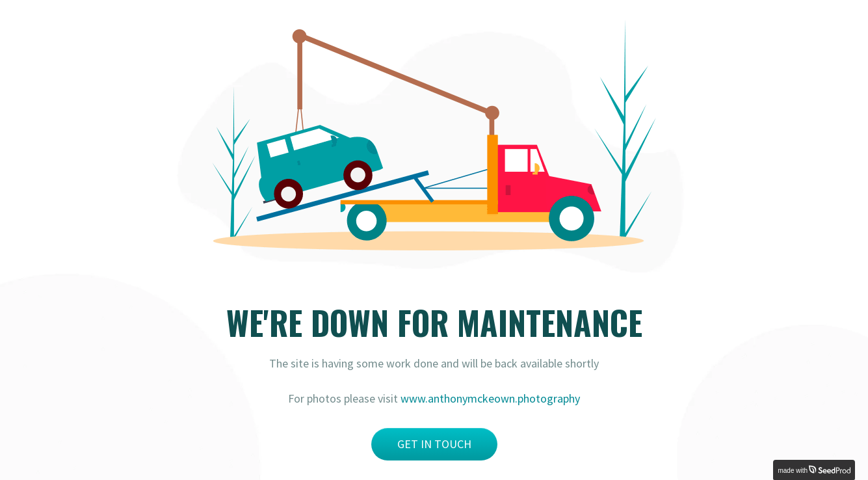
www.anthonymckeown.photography (490, 398)
